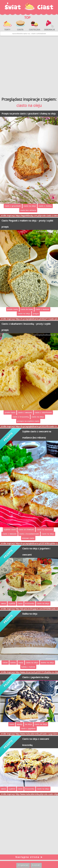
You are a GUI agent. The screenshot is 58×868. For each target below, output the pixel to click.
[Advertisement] (29, 65)
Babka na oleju (30, 614)
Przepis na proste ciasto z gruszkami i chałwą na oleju (29, 114)
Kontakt (36, 865)
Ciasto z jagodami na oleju (36, 677)
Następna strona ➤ (29, 857)
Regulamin (23, 865)
